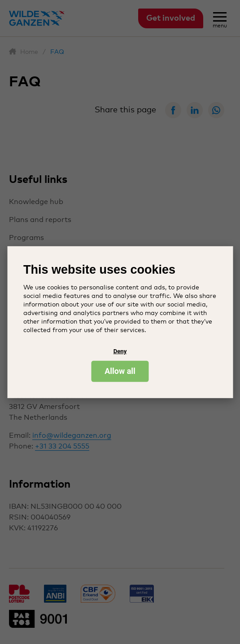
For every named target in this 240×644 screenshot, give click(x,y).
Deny (120, 351)
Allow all (120, 371)
